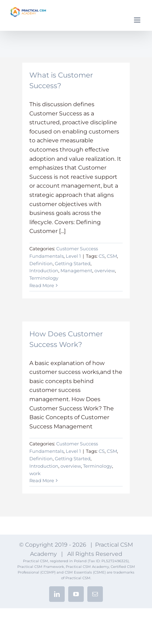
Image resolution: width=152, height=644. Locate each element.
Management (76, 270)
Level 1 (73, 256)
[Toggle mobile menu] (138, 20)
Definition (41, 263)
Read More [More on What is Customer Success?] (42, 285)
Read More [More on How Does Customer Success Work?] (42, 480)
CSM (112, 256)
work (35, 473)
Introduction (44, 270)
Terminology (44, 278)
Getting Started (73, 263)
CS (102, 256)
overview (105, 270)
